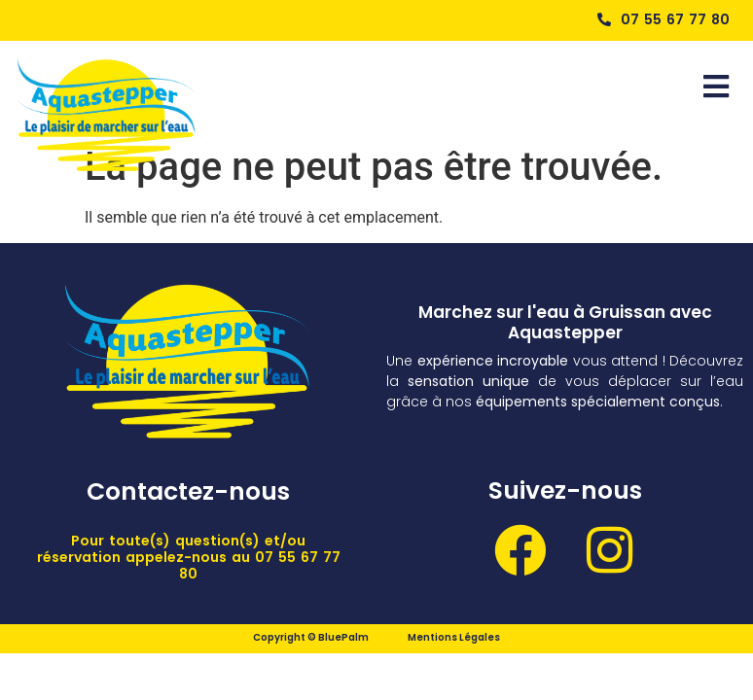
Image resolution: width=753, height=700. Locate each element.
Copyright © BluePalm (311, 638)
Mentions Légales (454, 638)
